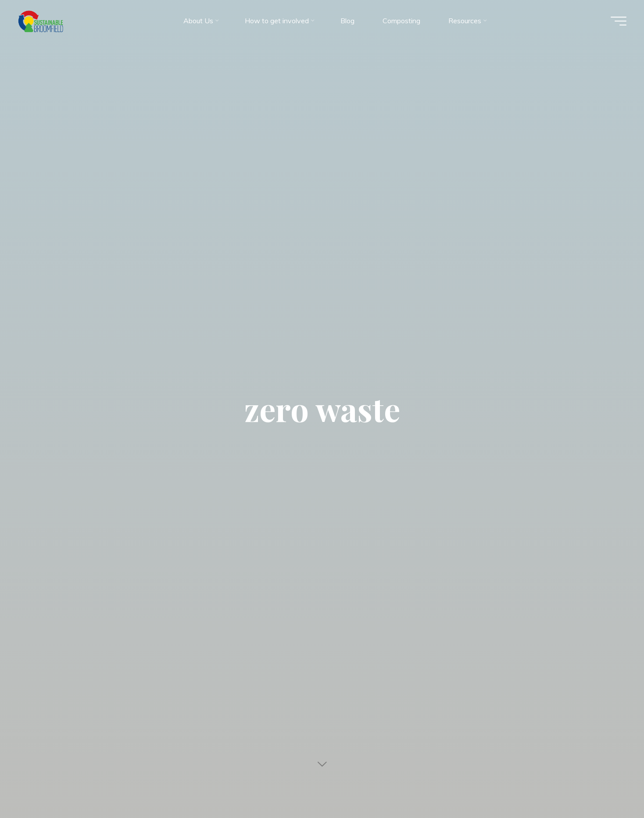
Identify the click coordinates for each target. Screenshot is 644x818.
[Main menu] (619, 21)
